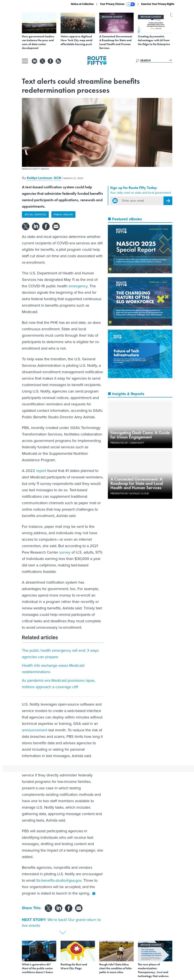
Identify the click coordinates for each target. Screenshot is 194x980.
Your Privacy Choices (117, 4)
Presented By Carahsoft (127, 443)
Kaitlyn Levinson (39, 178)
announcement (35, 730)
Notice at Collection (82, 4)
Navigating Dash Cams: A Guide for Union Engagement (140, 435)
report (41, 471)
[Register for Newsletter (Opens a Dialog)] (168, 201)
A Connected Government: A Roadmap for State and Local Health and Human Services (137, 483)
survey (65, 552)
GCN (57, 178)
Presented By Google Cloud (130, 493)
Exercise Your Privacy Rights (158, 4)
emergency (78, 286)
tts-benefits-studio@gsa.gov (59, 880)
